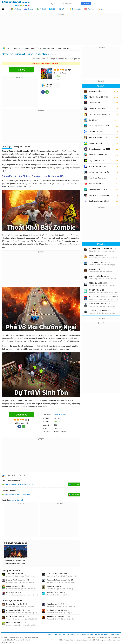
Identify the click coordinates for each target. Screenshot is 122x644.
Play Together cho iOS (99, 137)
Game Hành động (32, 48)
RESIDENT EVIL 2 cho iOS (100, 311)
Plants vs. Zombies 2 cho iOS (98, 156)
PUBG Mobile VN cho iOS (100, 262)
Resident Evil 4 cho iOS (99, 276)
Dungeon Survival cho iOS (18, 610)
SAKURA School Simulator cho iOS (99, 196)
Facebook (105, 634)
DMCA (119, 634)
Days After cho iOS (13, 592)
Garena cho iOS (95, 103)
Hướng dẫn (88, 634)
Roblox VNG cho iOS (99, 166)
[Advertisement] (61, 31)
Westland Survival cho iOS (58, 610)
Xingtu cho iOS (96, 161)
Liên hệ (97, 634)
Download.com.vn (4, 48)
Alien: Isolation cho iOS (15, 574)
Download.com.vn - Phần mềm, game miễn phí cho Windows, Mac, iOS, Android (16, 4)
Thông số (18, 147)
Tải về (27, 147)
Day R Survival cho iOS (18, 616)
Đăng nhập (53, 634)
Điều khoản (71, 634)
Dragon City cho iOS (98, 143)
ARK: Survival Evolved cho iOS (58, 574)
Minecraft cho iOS (97, 91)
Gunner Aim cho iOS (54, 586)
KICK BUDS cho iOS (96, 290)
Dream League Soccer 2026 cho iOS (99, 150)
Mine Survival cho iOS (16, 623)
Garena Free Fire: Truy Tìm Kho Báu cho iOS (99, 173)
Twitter (112, 634)
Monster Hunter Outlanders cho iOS (102, 248)
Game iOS (18, 48)
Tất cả (4, 9)
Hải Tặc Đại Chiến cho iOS (99, 126)
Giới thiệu (7, 147)
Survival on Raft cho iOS (56, 592)
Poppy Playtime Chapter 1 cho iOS (103, 297)
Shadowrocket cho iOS (99, 201)
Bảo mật (80, 634)
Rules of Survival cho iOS (17, 604)
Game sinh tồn (63, 48)
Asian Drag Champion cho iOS (99, 179)
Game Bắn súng (48, 48)
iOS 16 (93, 120)
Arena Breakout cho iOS (99, 304)
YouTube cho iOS (98, 184)
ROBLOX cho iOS (98, 283)
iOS (10, 48)
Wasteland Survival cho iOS (58, 616)
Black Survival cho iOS (57, 604)
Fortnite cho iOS (97, 255)
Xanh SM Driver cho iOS (98, 190)
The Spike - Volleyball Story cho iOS (99, 109)
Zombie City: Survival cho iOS (18, 580)
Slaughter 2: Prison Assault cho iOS (60, 580)
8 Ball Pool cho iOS (98, 97)
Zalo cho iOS (96, 132)
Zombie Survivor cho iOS (16, 586)
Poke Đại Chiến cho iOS (99, 114)
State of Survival (17, 500)
